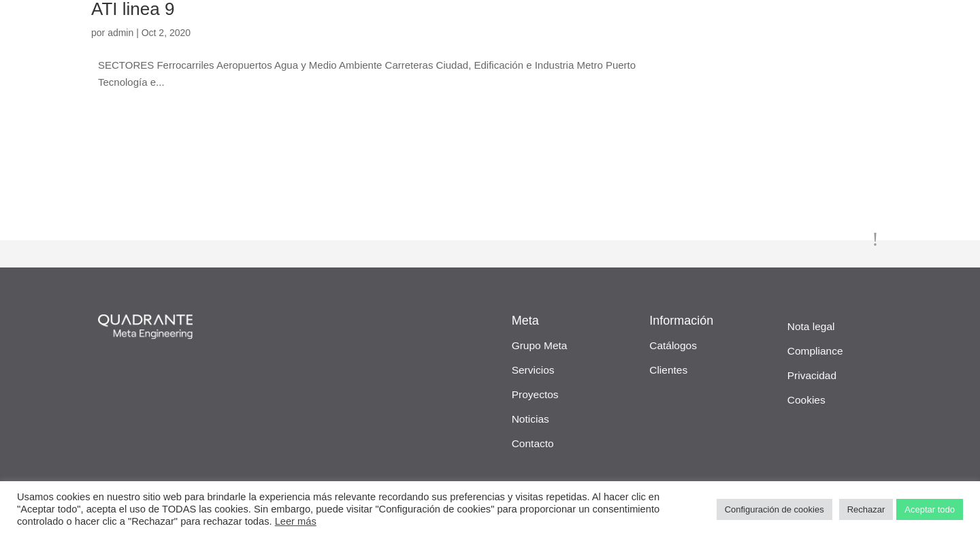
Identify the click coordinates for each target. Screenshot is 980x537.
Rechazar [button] (866, 509)
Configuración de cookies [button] (774, 509)
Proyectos (535, 394)
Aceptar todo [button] (930, 509)
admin (120, 33)
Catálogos (673, 345)
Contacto (533, 443)
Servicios (533, 370)
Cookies (806, 400)
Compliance (815, 351)
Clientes (668, 370)
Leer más (296, 521)
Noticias (530, 419)
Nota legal (811, 326)
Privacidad (812, 375)
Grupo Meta (540, 345)
